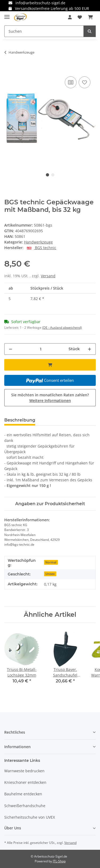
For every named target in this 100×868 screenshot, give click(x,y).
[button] (70, 17)
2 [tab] (53, 175)
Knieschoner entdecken (25, 782)
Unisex (50, 574)
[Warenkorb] (90, 17)
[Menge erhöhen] (89, 349)
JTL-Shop (59, 861)
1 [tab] (47, 175)
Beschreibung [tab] (20, 420)
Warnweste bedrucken (24, 771)
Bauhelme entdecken (23, 794)
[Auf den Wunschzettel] (85, 82)
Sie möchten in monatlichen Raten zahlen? (50, 398)
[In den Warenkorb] (9, 69)
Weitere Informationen (50, 400)
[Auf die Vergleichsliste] (71, 82)
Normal (51, 562)
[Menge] (41, 349)
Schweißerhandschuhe (25, 806)
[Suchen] (44, 31)
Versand (48, 276)
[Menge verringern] (11, 349)
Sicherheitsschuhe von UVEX (30, 817)
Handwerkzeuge (38, 242)
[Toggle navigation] (7, 15)
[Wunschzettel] (80, 17)
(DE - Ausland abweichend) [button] (62, 328)
